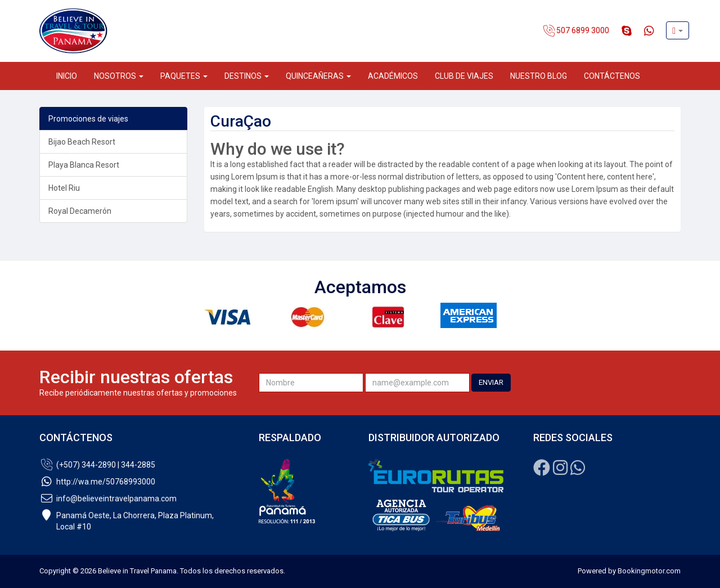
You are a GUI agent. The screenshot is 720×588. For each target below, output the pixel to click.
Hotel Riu (64, 188)
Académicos (393, 76)
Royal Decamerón (80, 211)
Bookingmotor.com (649, 571)
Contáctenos (612, 76)
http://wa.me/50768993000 (97, 482)
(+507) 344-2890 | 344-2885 (97, 465)
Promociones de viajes (88, 119)
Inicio (67, 76)
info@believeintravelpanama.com (108, 499)
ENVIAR (491, 382)
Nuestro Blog (539, 76)
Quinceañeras (318, 76)
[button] (678, 30)
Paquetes (184, 76)
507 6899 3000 (576, 31)
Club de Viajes (464, 76)
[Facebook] (542, 471)
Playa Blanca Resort (84, 165)
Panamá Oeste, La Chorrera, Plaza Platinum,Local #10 (127, 521)
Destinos (247, 76)
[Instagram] (560, 471)
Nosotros (119, 76)
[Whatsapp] (578, 471)
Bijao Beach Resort (82, 142)
